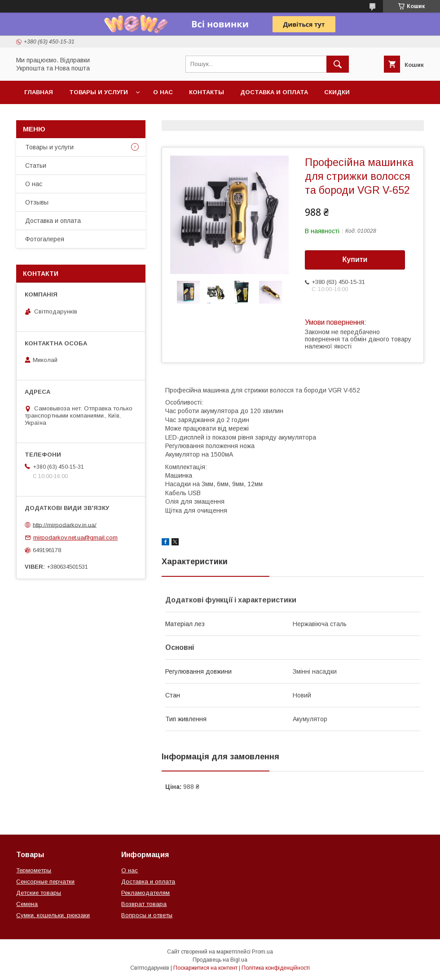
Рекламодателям (145, 893)
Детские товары (39, 893)
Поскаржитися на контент (205, 968)
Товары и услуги (99, 92)
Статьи (36, 166)
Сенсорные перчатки (45, 882)
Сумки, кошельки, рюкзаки (53, 915)
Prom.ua (262, 952)
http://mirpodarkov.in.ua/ (65, 525)
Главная (39, 92)
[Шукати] (338, 64)
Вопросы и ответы (147, 915)
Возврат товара (144, 904)
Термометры (34, 870)
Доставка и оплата (274, 92)
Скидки (337, 92)
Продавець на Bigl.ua (220, 960)
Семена (27, 904)
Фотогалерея (45, 239)
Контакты (207, 92)
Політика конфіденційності (276, 968)
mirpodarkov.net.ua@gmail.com (75, 538)
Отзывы (37, 202)
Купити (355, 259)
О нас (163, 92)
